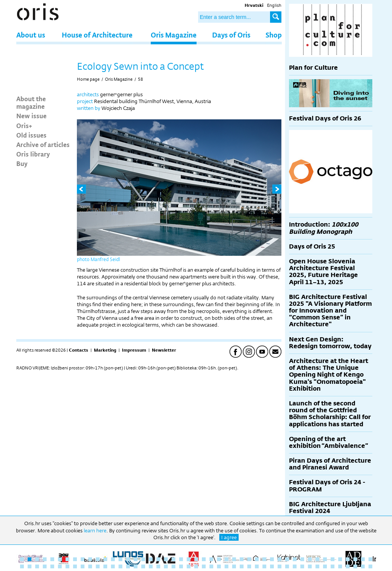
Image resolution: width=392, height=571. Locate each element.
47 (370, 559)
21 (173, 559)
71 (196, 566)
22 (181, 559)
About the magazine (31, 102)
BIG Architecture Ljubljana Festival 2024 (330, 508)
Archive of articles (43, 144)
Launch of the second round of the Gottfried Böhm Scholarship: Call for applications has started (330, 414)
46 (363, 559)
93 (363, 566)
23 (189, 559)
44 (348, 559)
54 (67, 566)
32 (257, 559)
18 (151, 559)
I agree (229, 537)
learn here (95, 530)
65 (151, 566)
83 (287, 566)
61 (120, 566)
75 (226, 566)
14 (120, 559)
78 (249, 566)
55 (75, 566)
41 (325, 559)
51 (45, 566)
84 (295, 566)
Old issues (31, 135)
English (274, 5)
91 (348, 566)
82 (280, 566)
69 (181, 566)
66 (158, 566)
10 (90, 559)
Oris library (33, 154)
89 (333, 566)
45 (355, 559)
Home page (88, 79)
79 (257, 566)
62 (128, 566)
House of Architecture (97, 35)
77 (242, 566)
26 (211, 559)
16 (136, 559)
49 (30, 566)
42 (333, 559)
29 (234, 559)
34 (272, 559)
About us (31, 35)
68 (173, 566)
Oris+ (24, 125)
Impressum (134, 350)
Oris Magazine (174, 35)
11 (98, 559)
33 (264, 559)
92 (355, 566)
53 (60, 566)
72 (204, 566)
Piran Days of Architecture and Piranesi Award (330, 464)
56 (83, 566)
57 (90, 566)
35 (280, 559)
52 (52, 566)
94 (370, 566)
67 (166, 566)
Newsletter (164, 350)
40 (317, 559)
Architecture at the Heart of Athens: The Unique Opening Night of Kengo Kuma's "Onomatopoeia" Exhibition (329, 375)
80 (264, 566)
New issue (31, 116)
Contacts (79, 350)
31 (249, 559)
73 (211, 566)
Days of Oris (231, 35)
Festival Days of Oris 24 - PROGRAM (327, 486)
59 (105, 566)
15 (128, 559)
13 (113, 559)
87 (317, 566)
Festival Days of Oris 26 (325, 118)
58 (141, 79)
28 (226, 559)
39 (310, 559)
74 (219, 566)
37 (295, 559)
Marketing (105, 350)
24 (196, 559)
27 (219, 559)
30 (242, 559)
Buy (22, 163)
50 (37, 566)
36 (287, 559)
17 (143, 559)
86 (310, 566)
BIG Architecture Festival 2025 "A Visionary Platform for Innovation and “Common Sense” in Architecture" (330, 311)
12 (105, 559)
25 (204, 559)
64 (143, 566)
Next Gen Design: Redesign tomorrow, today (330, 343)
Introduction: (324, 228)
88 (325, 566)
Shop (274, 35)
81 (272, 566)
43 (340, 559)
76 (234, 566)
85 (302, 566)
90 (340, 566)
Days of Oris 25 (312, 246)
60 (113, 566)
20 (166, 559)
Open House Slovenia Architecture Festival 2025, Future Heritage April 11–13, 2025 (323, 272)
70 (189, 566)
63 (136, 566)
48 (22, 566)
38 (302, 559)
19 (158, 559)
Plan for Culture (313, 68)
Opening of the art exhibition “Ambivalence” (329, 442)
